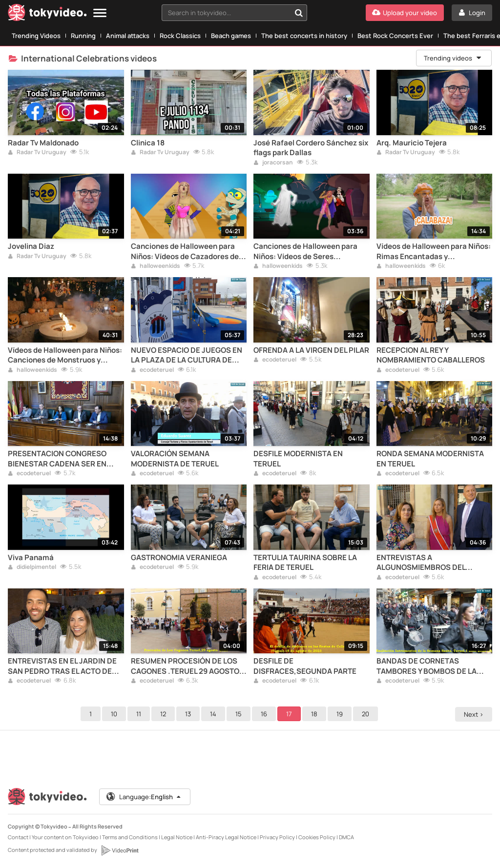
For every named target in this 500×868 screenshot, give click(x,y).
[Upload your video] (405, 13)
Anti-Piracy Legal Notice (226, 837)
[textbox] (226, 13)
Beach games (231, 36)
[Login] (472, 13)
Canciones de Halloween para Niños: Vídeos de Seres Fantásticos (305, 252)
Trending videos (453, 58)
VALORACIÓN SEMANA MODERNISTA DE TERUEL (175, 459)
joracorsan (273, 163)
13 (189, 714)
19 (341, 714)
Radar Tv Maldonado (43, 143)
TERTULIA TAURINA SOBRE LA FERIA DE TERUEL (305, 563)
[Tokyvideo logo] (47, 14)
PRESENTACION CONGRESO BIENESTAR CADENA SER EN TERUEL (57, 459)
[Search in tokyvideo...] (299, 13)
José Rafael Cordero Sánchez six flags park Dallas (311, 148)
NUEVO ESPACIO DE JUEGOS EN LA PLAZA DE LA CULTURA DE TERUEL (187, 355)
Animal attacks (128, 36)
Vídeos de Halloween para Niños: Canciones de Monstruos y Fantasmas (65, 355)
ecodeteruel (152, 370)
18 (316, 714)
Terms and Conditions (130, 837)
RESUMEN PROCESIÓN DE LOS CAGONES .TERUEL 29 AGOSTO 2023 (185, 666)
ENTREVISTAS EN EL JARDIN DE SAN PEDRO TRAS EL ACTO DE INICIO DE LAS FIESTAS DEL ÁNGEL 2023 (62, 666)
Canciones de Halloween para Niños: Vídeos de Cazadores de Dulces (185, 252)
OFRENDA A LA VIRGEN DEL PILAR (311, 350)
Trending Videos (36, 36)
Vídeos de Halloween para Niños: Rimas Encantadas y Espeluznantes (434, 252)
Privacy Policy (277, 837)
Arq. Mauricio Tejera (412, 143)
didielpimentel (32, 567)
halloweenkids (156, 266)
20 (367, 714)
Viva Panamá (31, 558)
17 (291, 714)
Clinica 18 (148, 143)
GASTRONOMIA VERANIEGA (179, 558)
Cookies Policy (317, 837)
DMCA (346, 837)
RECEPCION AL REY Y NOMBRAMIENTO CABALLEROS (431, 355)
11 (140, 714)
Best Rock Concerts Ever (395, 36)
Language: (144, 797)
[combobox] (234, 13)
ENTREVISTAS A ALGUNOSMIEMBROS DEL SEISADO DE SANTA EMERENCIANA (421, 563)
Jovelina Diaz (31, 246)
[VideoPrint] (120, 850)
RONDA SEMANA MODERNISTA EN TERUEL (430, 459)
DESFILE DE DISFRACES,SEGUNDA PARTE (305, 666)
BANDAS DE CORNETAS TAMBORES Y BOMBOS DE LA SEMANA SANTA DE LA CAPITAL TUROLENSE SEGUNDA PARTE (431, 666)
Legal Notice (177, 837)
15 (240, 714)
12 (165, 714)
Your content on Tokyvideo (65, 837)
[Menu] (100, 13)
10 (115, 714)
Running (83, 36)
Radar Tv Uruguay (37, 153)
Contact (18, 837)
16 (265, 714)
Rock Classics (180, 36)
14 (215, 714)
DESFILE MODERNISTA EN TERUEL (298, 459)
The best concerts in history (304, 36)
